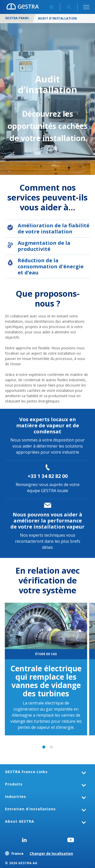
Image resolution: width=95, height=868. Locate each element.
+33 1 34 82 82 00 (48, 476)
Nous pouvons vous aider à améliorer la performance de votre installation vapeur (48, 521)
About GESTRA (20, 821)
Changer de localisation (51, 853)
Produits (14, 784)
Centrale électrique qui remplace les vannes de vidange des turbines (46, 681)
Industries (16, 796)
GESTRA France (18, 18)
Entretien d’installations (30, 809)
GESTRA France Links (26, 772)
